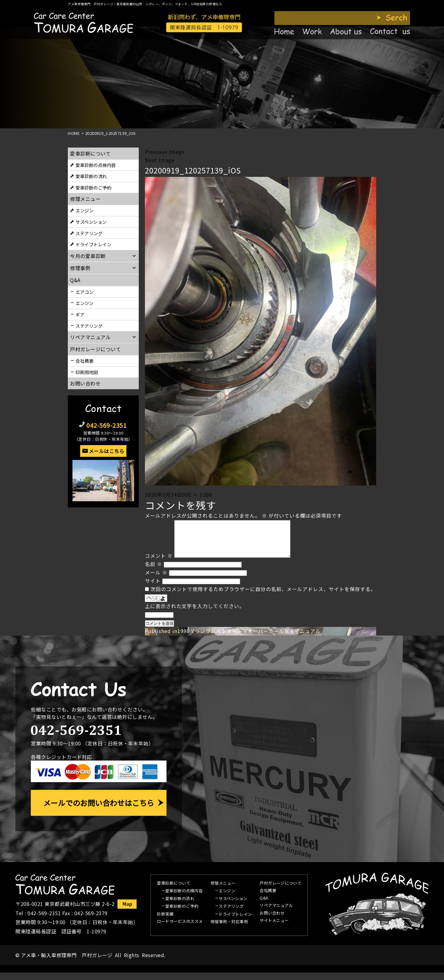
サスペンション (91, 222)
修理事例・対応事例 (229, 929)
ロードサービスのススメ (180, 929)
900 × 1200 (197, 494)
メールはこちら (107, 451)
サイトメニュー (274, 928)
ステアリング (89, 233)
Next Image (160, 160)
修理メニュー (85, 199)
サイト (153, 588)
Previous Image (165, 152)
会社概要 (84, 361)
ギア (80, 314)
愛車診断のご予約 (93, 188)
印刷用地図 (87, 372)
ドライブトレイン (93, 244)
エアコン (84, 292)
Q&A (264, 906)
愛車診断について (90, 153)
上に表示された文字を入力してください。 (195, 613)
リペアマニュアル (276, 913)
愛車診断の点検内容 (96, 165)
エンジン (84, 210)
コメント (159, 563)
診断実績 (165, 922)
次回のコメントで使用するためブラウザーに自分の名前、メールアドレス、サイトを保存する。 (263, 596)
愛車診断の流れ (91, 176)
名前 (154, 571)
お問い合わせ (85, 383)
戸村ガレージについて (95, 349)
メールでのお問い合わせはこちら (99, 810)
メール (156, 580)
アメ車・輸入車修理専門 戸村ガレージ (67, 962)
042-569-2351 (106, 425)
